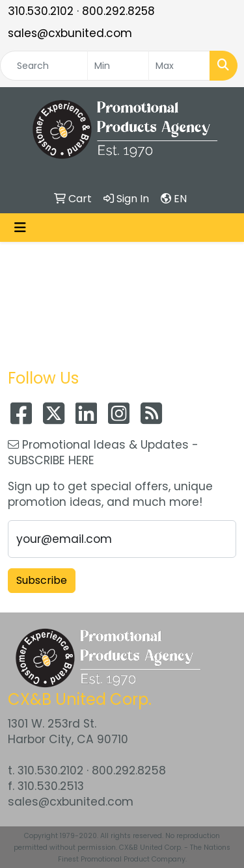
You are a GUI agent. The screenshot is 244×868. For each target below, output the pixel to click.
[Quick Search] (44, 66)
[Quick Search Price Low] (118, 66)
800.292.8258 (118, 11)
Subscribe (42, 580)
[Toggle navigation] (20, 228)
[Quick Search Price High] (179, 66)
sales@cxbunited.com (70, 33)
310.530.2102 (41, 11)
